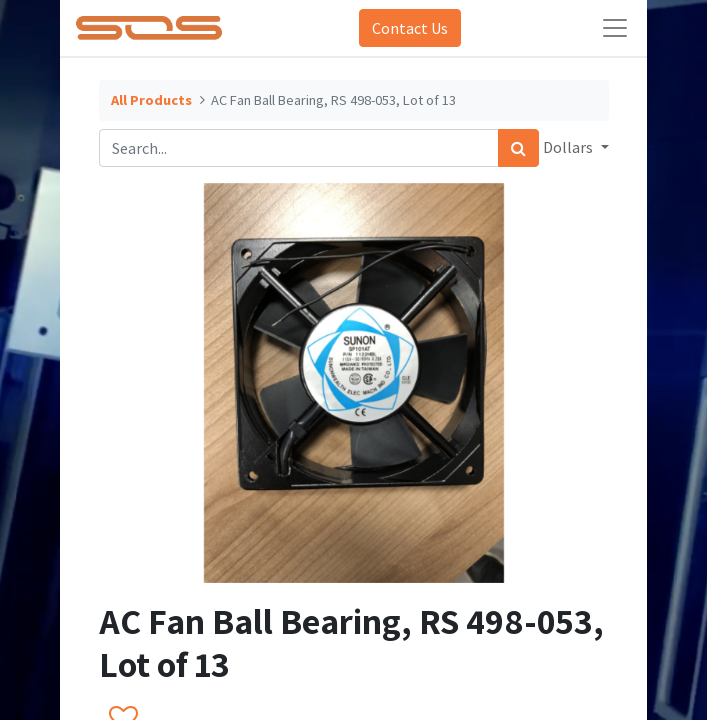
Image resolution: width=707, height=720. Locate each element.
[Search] (518, 148)
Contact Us (410, 28)
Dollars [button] (569, 147)
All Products (151, 100)
